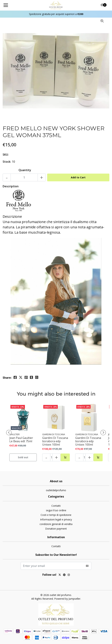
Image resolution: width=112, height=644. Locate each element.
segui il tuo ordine (56, 510)
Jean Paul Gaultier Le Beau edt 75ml (21, 440)
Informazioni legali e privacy (56, 519)
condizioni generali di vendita (56, 524)
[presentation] (9, 433)
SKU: (6, 155)
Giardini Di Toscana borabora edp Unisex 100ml (55, 441)
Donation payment (56, 529)
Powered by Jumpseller (67, 599)
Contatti (56, 506)
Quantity (25, 170)
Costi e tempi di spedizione (56, 515)
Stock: (7, 162)
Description (11, 186)
